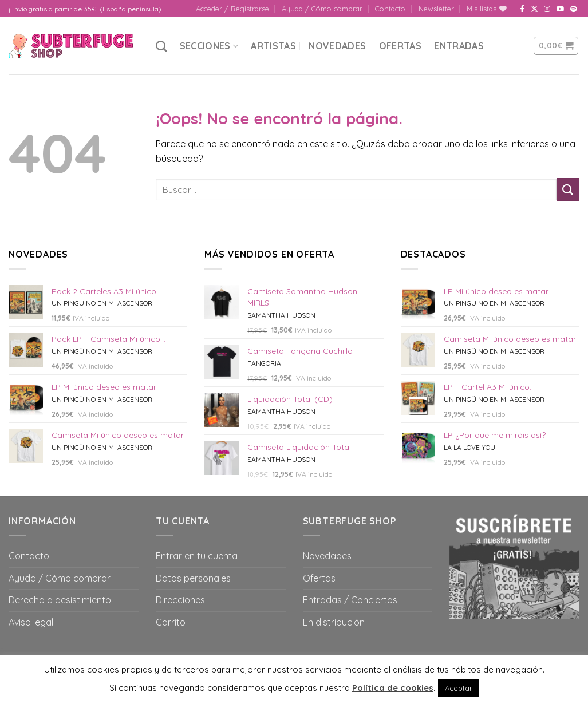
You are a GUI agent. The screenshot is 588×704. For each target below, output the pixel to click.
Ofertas (400, 46)
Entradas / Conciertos (350, 600)
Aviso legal (31, 622)
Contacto (390, 9)
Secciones (209, 46)
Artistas (273, 46)
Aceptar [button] (459, 688)
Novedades (337, 46)
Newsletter (436, 9)
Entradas (459, 46)
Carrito (171, 622)
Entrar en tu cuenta (197, 556)
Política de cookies (393, 688)
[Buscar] (161, 46)
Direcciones (180, 600)
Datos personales (193, 578)
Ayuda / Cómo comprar (322, 9)
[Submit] (568, 189)
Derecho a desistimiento (60, 600)
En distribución (334, 622)
